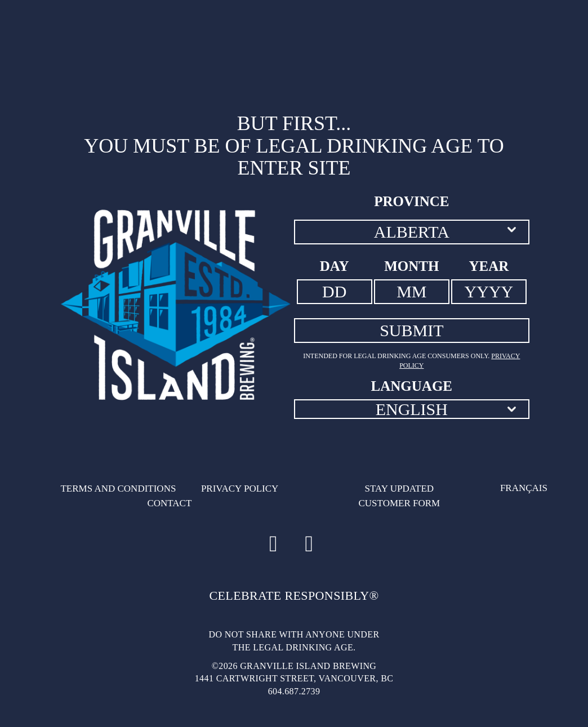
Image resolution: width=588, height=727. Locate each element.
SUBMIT (411, 330)
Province (411, 201)
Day (335, 266)
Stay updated (400, 489)
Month (411, 266)
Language (412, 386)
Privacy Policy (240, 489)
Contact (169, 503)
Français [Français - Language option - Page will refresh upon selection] (524, 488)
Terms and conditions (118, 489)
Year (489, 266)
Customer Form (399, 503)
